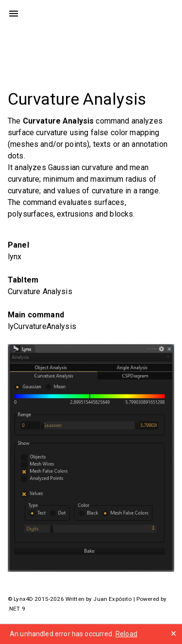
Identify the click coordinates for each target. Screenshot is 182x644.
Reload (126, 634)
